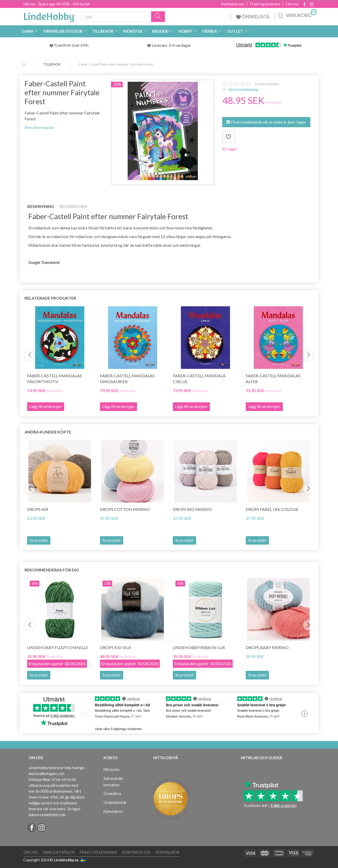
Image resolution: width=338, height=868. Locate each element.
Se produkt (39, 540)
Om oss (292, 4)
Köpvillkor (167, 852)
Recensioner (74, 206)
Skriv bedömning (243, 89)
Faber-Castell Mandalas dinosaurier (127, 379)
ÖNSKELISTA (253, 17)
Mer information (39, 127)
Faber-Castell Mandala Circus (199, 379)
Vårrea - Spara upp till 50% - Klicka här (57, 4)
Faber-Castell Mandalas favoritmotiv (54, 379)
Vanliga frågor (59, 852)
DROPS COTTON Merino (125, 509)
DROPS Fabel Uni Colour (272, 509)
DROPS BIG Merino (192, 509)
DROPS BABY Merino (267, 647)
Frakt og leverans (265, 4)
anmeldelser (267, 84)
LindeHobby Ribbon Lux (199, 647)
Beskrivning (41, 206)
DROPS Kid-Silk (116, 647)
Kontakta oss (233, 4)
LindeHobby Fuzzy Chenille (58, 647)
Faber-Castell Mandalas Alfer (273, 379)
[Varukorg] (297, 15)
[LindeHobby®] (49, 16)
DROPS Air (38, 509)
